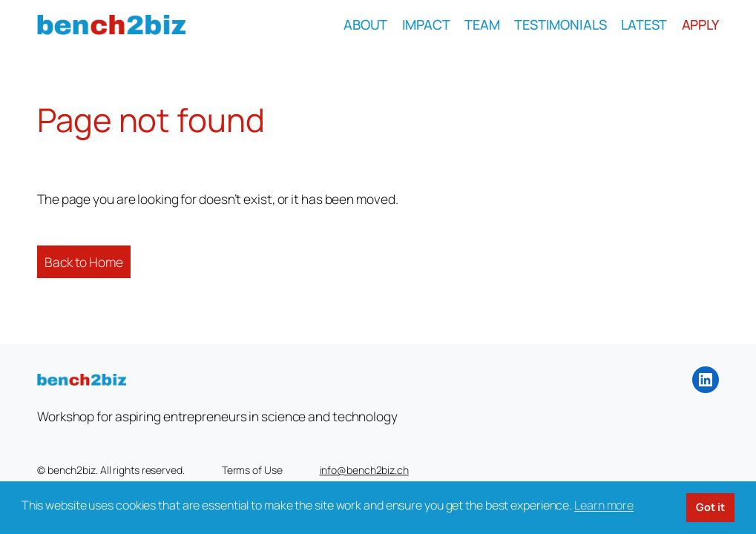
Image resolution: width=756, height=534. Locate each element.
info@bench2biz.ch (364, 470)
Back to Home (84, 262)
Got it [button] (710, 507)
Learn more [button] (604, 505)
